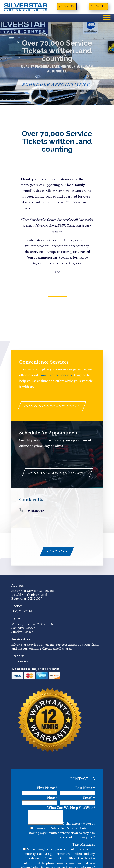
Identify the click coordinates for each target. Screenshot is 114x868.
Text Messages (84, 844)
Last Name (85, 788)
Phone (52, 798)
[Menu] (107, 18)
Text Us (56, 551)
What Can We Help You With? (71, 808)
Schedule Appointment (56, 89)
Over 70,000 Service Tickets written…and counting (57, 55)
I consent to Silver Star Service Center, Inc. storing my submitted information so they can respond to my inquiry (62, 833)
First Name (47, 788)
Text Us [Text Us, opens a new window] (69, 6)
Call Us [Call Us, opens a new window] (100, 6)
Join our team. (22, 661)
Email (89, 798)
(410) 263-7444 (22, 611)
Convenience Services (55, 375)
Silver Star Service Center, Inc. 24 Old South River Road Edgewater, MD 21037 (33, 595)
